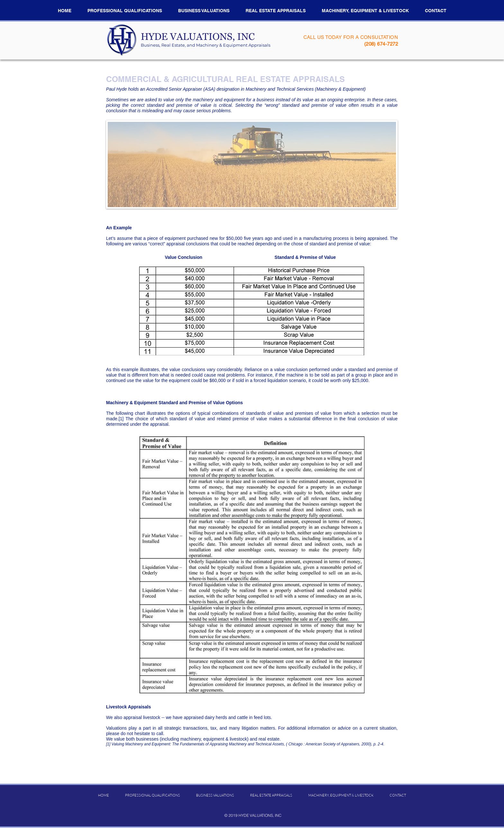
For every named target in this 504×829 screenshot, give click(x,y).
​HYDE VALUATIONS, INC (198, 39)
